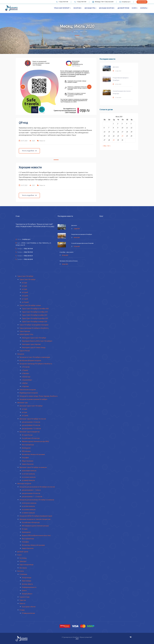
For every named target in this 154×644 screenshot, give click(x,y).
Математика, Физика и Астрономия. (33, 454)
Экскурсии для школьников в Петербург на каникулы (37, 500)
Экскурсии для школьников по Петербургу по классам (37, 487)
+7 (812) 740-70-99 (80, 2)
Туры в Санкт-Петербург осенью (30, 305)
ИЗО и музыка (26, 451)
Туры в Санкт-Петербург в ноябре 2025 (34, 315)
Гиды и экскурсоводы (26, 565)
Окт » (109, 146)
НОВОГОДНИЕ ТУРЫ (26, 334)
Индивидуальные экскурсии (29, 393)
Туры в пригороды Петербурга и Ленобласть (34, 328)
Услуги (135, 8)
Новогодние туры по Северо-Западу (34, 347)
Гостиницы (23, 558)
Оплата (24, 590)
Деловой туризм (123, 8)
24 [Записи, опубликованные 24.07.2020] (122, 136)
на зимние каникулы (28, 480)
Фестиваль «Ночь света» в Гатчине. (69, 261)
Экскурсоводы (26, 578)
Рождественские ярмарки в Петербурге (121, 79)
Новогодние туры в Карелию (31, 344)
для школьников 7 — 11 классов (32, 497)
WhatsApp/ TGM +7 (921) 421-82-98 (103, 2)
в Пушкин (25, 370)
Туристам (23, 600)
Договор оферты (27, 584)
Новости (42, 141)
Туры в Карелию (25, 331)
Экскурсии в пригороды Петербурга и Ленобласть (36, 364)
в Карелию (25, 386)
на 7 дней (25, 299)
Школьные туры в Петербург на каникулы (33, 467)
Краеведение (26, 448)
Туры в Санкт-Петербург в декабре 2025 (35, 318)
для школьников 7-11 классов (31, 428)
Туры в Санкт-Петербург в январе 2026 (34, 322)
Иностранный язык (28, 445)
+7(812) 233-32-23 (28, 256)
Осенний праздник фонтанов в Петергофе (122, 92)
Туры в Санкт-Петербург (62, 8)
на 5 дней (25, 292)
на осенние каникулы (29, 477)
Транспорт (23, 561)
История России (27, 435)
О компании (23, 574)
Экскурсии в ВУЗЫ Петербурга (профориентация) (36, 516)
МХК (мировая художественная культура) (35, 526)
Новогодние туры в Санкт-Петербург (34, 338)
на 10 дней (25, 302)
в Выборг (25, 383)
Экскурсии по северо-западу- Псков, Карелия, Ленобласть (39, 396)
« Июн (105, 146)
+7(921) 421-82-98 (28, 259)
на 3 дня (24, 286)
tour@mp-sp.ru (125, 2)
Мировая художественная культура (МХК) (35, 441)
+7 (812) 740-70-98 (62, 2)
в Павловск (25, 373)
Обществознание (28, 461)
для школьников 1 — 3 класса (31, 490)
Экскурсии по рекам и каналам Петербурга (33, 399)
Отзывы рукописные (28, 613)
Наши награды (26, 581)
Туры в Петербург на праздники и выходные (34, 325)
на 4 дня (24, 289)
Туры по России (25, 351)
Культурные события (29, 607)
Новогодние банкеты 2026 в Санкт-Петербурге (37, 341)
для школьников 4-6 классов (31, 425)
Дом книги (116, 67)
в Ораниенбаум (27, 380)
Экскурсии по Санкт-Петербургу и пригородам (35, 357)
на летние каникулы (28, 474)
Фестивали (23, 568)
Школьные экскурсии (107, 8)
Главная (68, 32)
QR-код (23, 123)
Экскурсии (78, 8)
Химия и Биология (28, 464)
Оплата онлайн (142, 2)
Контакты (144, 8)
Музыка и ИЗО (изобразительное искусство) (36, 535)
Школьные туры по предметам (29, 432)
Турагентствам (24, 597)
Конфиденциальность (29, 587)
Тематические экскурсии (28, 390)
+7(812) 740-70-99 (28, 252)
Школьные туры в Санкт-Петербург (31, 406)
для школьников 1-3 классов (31, 422)
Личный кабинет (27, 594)
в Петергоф (26, 367)
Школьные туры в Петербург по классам (33, 419)
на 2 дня (24, 283)
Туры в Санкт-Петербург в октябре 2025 (35, 312)
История (25, 529)
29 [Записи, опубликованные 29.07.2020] (114, 140)
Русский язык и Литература (31, 438)
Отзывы (22, 610)
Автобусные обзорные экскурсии (30, 360)
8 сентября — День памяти (66, 252)
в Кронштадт (26, 377)
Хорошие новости (30, 167)
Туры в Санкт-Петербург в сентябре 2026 (35, 309)
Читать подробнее (29, 151)
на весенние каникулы (29, 471)
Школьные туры (90, 8)
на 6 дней (25, 296)
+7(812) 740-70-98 (28, 249)
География (25, 458)
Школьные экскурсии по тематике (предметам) (35, 519)
